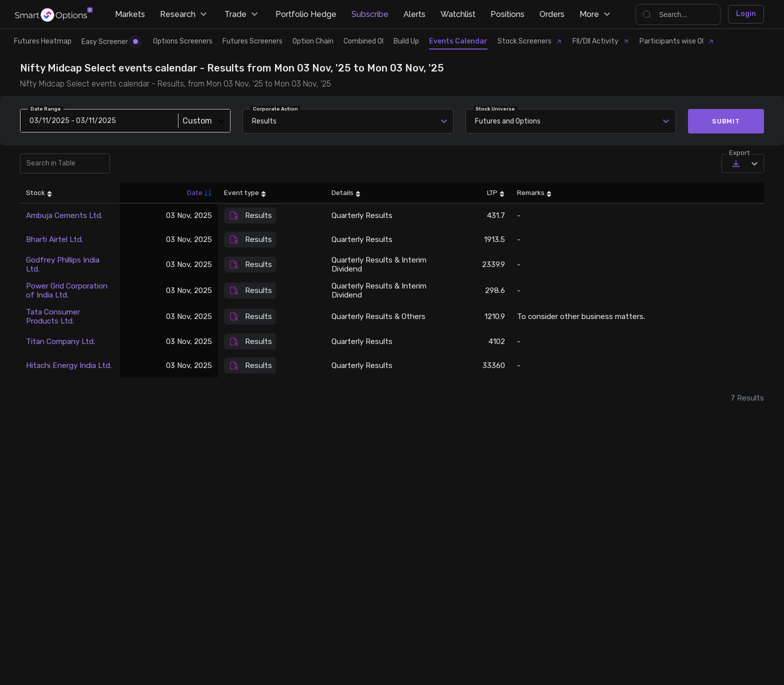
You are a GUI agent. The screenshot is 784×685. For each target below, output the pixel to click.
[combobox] (477, 121)
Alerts (414, 14)
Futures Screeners (252, 41)
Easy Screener (110, 42)
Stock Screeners (530, 41)
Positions (507, 14)
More (596, 14)
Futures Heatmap (43, 41)
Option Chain (313, 41)
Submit (726, 121)
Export (739, 152)
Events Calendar (458, 41)
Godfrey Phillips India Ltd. (63, 264)
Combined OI (363, 41)
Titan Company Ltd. (60, 341)
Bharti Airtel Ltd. (54, 239)
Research (185, 14)
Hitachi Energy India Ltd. (69, 365)
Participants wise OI (677, 41)
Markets (130, 14)
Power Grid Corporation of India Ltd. (67, 290)
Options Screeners (183, 41)
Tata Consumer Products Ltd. (53, 316)
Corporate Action (275, 109)
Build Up (406, 41)
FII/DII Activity (601, 41)
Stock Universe (495, 109)
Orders (552, 14)
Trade (242, 14)
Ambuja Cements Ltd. (64, 215)
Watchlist (458, 14)
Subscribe (370, 14)
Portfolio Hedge (306, 14)
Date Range (46, 109)
